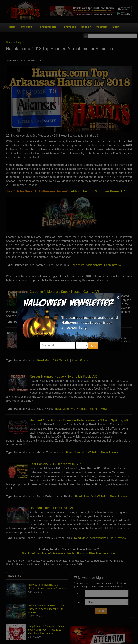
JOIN (93, 346)
